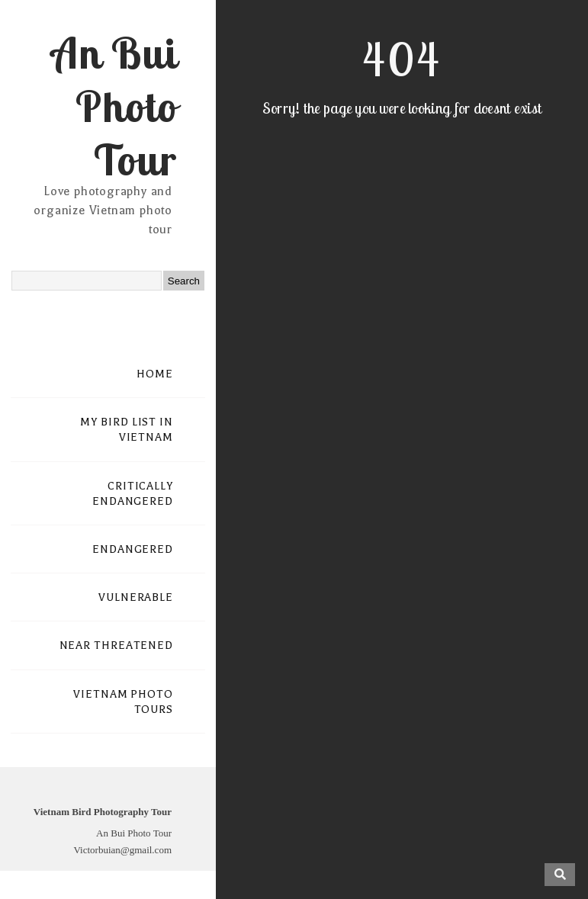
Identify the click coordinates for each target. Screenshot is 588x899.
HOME (155, 374)
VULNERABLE (136, 597)
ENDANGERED (133, 549)
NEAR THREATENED (117, 645)
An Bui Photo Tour (114, 106)
